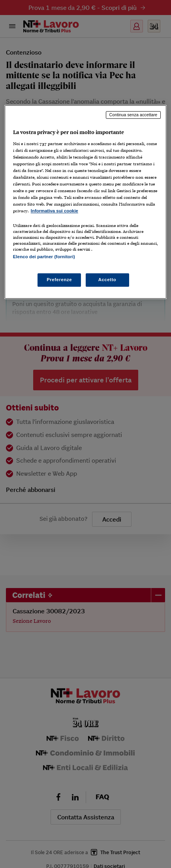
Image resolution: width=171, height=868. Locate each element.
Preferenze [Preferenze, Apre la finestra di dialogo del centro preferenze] (59, 280)
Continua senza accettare (133, 115)
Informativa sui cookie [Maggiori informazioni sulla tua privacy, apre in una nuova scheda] (54, 211)
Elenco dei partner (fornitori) (44, 257)
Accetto (107, 280)
